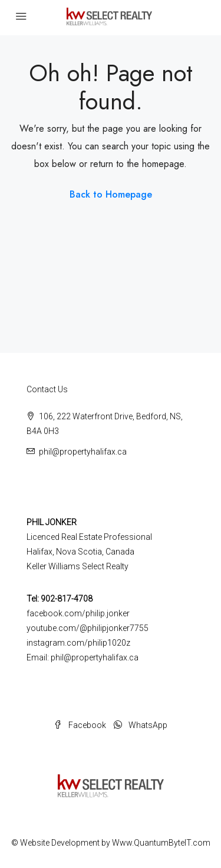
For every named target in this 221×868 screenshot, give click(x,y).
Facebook (80, 725)
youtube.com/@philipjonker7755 (88, 628)
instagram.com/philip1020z (78, 643)
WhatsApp (141, 725)
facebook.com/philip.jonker (78, 613)
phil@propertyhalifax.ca (83, 452)
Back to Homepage (111, 194)
